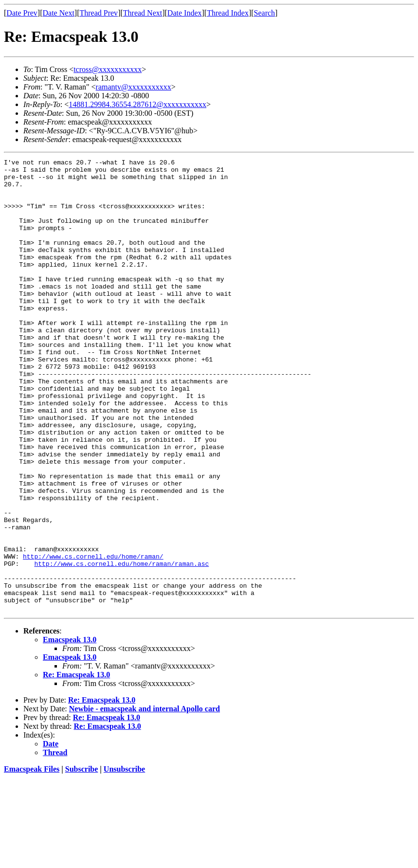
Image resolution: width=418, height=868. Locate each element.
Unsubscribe (124, 859)
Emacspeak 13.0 (70, 730)
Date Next (59, 13)
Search (265, 13)
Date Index (185, 13)
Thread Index (228, 13)
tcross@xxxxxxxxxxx (108, 69)
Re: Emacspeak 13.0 (76, 765)
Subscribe (82, 859)
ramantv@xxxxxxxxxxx (134, 87)
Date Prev (22, 13)
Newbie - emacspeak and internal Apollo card (145, 799)
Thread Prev (99, 13)
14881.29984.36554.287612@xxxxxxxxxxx (137, 104)
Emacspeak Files (32, 859)
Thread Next (143, 13)
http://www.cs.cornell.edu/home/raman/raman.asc (121, 645)
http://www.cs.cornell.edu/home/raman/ (93, 636)
